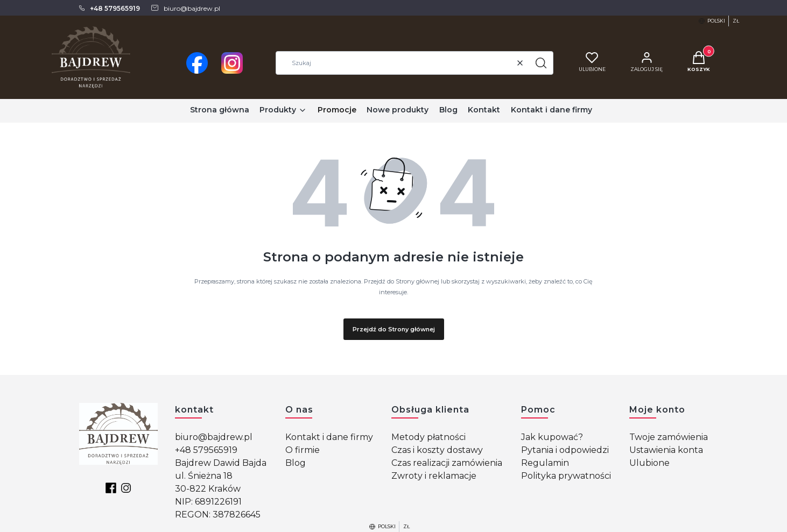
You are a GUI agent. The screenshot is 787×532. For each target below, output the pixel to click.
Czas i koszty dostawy (437, 450)
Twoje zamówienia (669, 437)
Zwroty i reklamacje (434, 476)
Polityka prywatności (566, 476)
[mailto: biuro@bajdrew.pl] (185, 8)
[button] (541, 63)
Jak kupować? (552, 437)
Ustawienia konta (666, 450)
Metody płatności (428, 437)
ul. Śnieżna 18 (204, 476)
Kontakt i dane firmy (329, 437)
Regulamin (545, 463)
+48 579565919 (206, 450)
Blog (296, 463)
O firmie (303, 450)
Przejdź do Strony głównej (394, 329)
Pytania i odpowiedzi (565, 450)
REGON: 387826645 (218, 515)
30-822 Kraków (208, 489)
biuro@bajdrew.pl (214, 437)
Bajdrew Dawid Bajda (221, 463)
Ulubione (649, 463)
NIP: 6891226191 (208, 502)
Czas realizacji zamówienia (447, 463)
